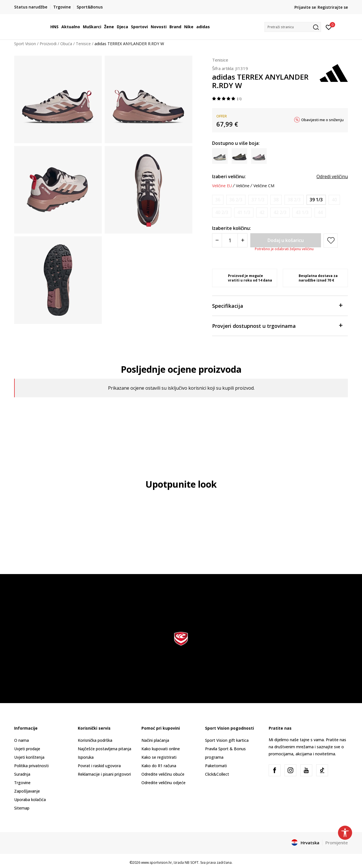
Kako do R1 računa (159, 766)
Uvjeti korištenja (29, 757)
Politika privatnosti (31, 766)
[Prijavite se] (329, 27)
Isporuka (86, 757)
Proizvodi (48, 44)
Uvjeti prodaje (27, 749)
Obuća (66, 44)
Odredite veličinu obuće (163, 774)
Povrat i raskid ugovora (99, 766)
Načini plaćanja (155, 740)
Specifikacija (277, 305)
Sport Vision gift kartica (227, 740)
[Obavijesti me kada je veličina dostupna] (218, 200)
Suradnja (22, 774)
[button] (293, 27)
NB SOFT (192, 862)
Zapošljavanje (27, 791)
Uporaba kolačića (30, 800)
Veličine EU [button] (222, 186)
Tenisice (83, 44)
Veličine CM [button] (264, 186)
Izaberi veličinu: (229, 176)
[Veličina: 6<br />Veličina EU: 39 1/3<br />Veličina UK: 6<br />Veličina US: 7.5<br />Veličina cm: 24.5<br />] (316, 200)
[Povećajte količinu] (243, 240)
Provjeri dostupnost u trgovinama (277, 325)
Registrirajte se (333, 7)
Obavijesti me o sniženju (322, 120)
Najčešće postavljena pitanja (104, 749)
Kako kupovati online (161, 749)
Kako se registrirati (159, 757)
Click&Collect (217, 774)
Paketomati (216, 766)
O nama (21, 740)
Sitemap (22, 808)
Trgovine (22, 783)
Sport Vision (25, 44)
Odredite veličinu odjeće (163, 783)
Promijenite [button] (337, 843)
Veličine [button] (243, 186)
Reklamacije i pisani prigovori (104, 774)
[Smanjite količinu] (217, 240)
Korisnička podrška (95, 740)
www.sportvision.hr (157, 862)
